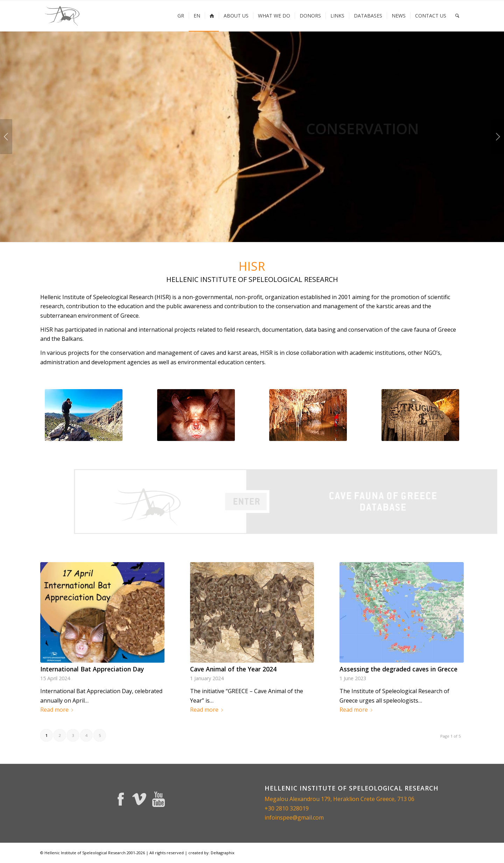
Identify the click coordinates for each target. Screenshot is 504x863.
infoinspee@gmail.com (294, 817)
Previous (6, 137)
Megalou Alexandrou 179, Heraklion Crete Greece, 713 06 (339, 799)
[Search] (457, 16)
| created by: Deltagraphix (210, 853)
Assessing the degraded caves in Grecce (398, 669)
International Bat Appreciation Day (92, 669)
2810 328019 (292, 808)
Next (498, 137)
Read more (58, 710)
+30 (270, 808)
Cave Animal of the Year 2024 (233, 669)
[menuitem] (181, 16)
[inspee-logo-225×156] (62, 16)
